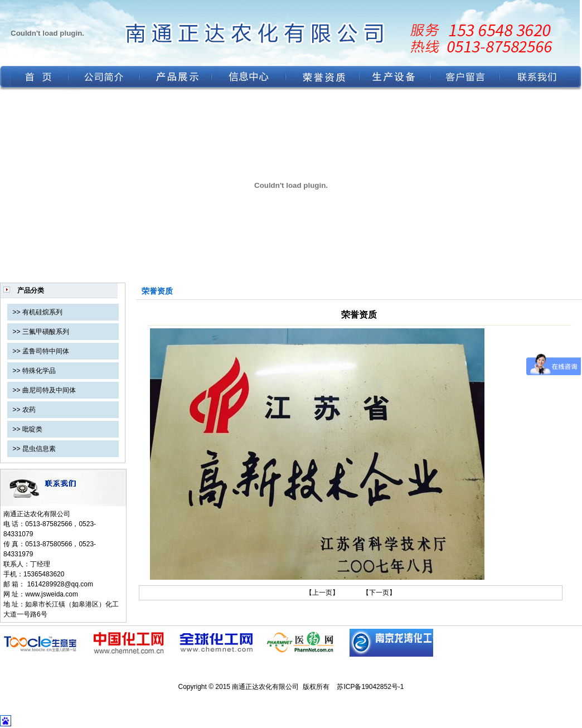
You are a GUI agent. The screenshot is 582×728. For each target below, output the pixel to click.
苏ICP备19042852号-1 (370, 687)
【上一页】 (322, 593)
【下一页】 (379, 593)
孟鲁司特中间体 (46, 351)
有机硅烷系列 (42, 312)
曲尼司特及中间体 (49, 390)
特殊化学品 (39, 371)
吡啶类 (32, 429)
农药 (29, 410)
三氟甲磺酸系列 (46, 332)
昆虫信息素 (39, 449)
